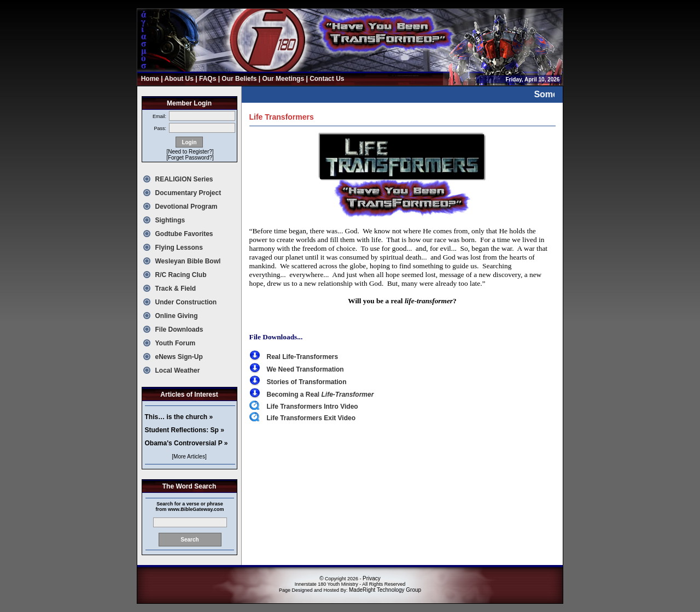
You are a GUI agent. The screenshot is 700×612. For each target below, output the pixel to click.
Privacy (372, 578)
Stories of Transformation (307, 382)
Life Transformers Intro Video (313, 407)
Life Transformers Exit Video (311, 418)
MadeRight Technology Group (385, 590)
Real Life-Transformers (303, 357)
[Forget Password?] (190, 158)
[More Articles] (189, 457)
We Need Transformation (305, 369)
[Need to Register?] (190, 152)
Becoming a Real (320, 395)
